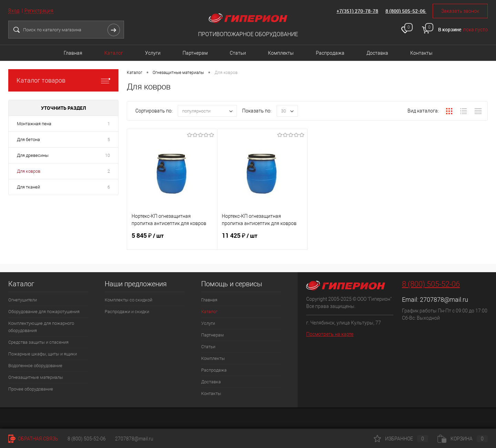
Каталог (114, 53)
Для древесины (33, 155)
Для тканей (28, 187)
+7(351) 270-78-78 (357, 11)
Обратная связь (33, 439)
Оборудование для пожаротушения (44, 312)
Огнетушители (23, 300)
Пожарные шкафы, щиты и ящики (43, 354)
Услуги (153, 53)
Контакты (421, 53)
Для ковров (29, 171)
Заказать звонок (460, 11)
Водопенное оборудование (35, 366)
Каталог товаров (63, 80)
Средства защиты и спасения (38, 342)
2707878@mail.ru (444, 300)
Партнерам (195, 53)
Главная (73, 53)
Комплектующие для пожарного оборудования (41, 327)
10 (107, 155)
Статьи (238, 53)
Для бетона (28, 140)
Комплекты (281, 53)
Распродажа (330, 53)
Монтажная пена (34, 124)
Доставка (377, 53)
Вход (14, 11)
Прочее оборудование (31, 389)
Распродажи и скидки (127, 312)
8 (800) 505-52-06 (406, 11)
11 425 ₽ (262, 240)
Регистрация (39, 11)
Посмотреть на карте (330, 334)
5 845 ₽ (172, 240)
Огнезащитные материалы (36, 377)
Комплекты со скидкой (128, 300)
